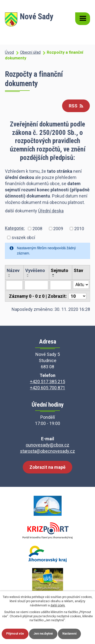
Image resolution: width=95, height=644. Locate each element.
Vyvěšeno (35, 270)
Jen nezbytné (43, 634)
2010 (79, 229)
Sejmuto (59, 270)
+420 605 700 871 (47, 388)
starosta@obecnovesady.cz (47, 451)
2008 (37, 229)
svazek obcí (23, 237)
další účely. (58, 605)
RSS (76, 106)
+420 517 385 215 (47, 382)
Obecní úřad (30, 52)
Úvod (9, 52)
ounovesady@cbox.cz (47, 445)
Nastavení (69, 634)
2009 (58, 229)
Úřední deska (51, 211)
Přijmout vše (15, 634)
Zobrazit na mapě (47, 467)
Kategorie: (15, 228)
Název (13, 270)
